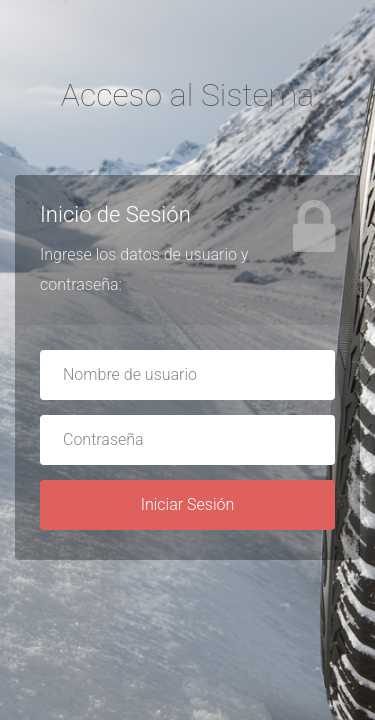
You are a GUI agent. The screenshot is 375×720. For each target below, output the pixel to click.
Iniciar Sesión (188, 504)
